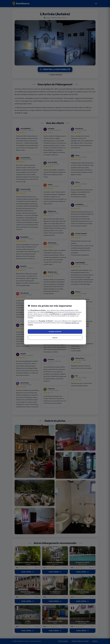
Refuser (55, 338)
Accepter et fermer (55, 331)
